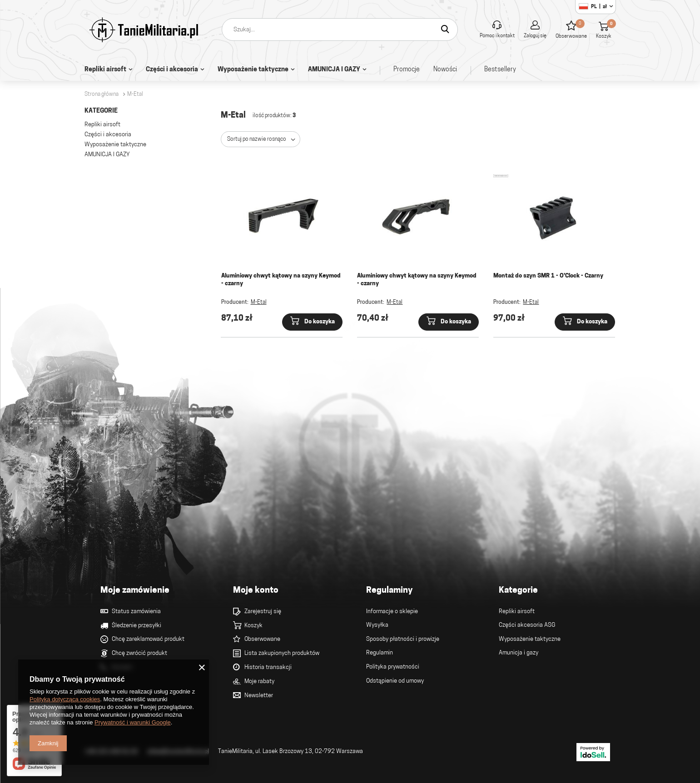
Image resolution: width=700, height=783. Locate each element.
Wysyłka (377, 625)
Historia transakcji (268, 667)
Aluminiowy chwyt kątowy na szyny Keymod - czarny (281, 280)
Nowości (445, 70)
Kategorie (101, 111)
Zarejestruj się (263, 612)
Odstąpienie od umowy (395, 681)
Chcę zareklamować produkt (148, 639)
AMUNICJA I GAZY (334, 70)
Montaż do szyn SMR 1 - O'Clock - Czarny (548, 276)
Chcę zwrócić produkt (139, 653)
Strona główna (102, 94)
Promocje (407, 70)
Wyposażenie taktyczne (253, 70)
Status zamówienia (136, 612)
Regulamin (380, 653)
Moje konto (256, 591)
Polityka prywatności (393, 667)
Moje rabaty (259, 681)
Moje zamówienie (135, 591)
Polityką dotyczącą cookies (65, 699)
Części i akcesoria (172, 70)
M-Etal (259, 302)
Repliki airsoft (105, 70)
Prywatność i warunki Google (133, 722)
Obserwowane (262, 639)
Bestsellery (500, 70)
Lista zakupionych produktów (282, 653)
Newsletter (259, 696)
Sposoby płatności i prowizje (403, 639)
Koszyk (253, 626)
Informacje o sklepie (392, 612)
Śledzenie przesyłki (137, 626)
